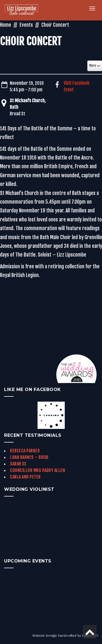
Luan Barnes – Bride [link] (30, 457)
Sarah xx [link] (18, 464)
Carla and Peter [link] (25, 477)
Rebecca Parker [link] (25, 451)
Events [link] (26, 25)
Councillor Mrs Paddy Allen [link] (38, 470)
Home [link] (6, 25)
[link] (25, 10)
